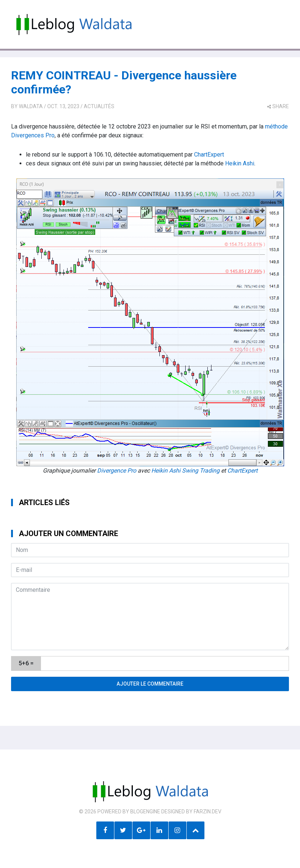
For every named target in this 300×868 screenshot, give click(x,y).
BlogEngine (145, 812)
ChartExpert (209, 155)
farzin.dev (208, 812)
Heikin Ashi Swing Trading (185, 471)
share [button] (278, 106)
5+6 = (26, 663)
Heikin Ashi (240, 163)
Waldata (31, 106)
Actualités (99, 106)
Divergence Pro (117, 471)
